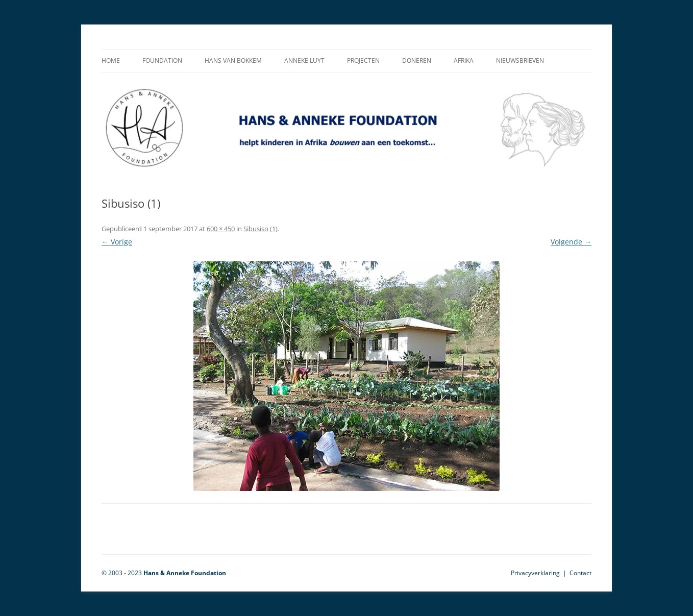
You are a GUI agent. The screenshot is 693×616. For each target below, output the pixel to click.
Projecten (363, 60)
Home (111, 60)
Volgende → (571, 242)
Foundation (162, 60)
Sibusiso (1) (261, 229)
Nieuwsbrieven (520, 60)
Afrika (464, 60)
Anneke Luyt (304, 60)
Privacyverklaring (535, 573)
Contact (580, 573)
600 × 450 (221, 229)
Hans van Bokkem (233, 60)
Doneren (417, 60)
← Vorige (117, 242)
